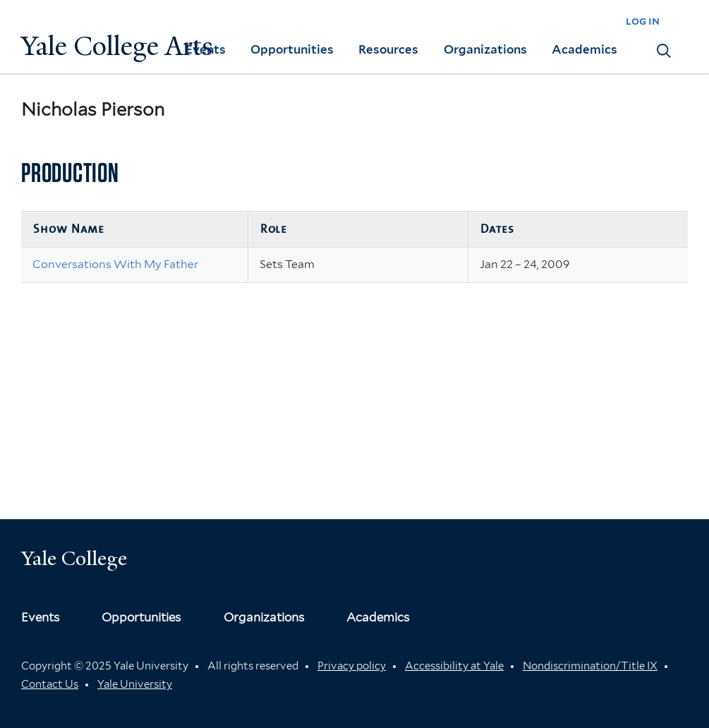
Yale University (135, 684)
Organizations (485, 49)
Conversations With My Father (115, 264)
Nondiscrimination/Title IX (590, 666)
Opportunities (292, 49)
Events (206, 49)
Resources (388, 49)
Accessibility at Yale (454, 666)
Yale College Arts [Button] (117, 46)
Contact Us (50, 684)
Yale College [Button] (74, 558)
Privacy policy (352, 666)
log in (643, 21)
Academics (584, 49)
